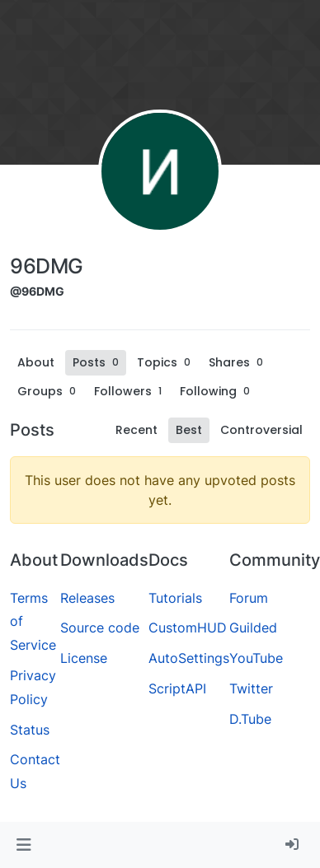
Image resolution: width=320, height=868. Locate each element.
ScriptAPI (177, 688)
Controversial (261, 430)
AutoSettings (189, 658)
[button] (24, 845)
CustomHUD (188, 628)
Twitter (251, 688)
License (84, 658)
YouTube (256, 658)
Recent (136, 430)
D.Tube (250, 719)
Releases (87, 598)
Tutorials (175, 598)
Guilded (253, 628)
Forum (249, 598)
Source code (100, 628)
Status (30, 730)
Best (189, 430)
